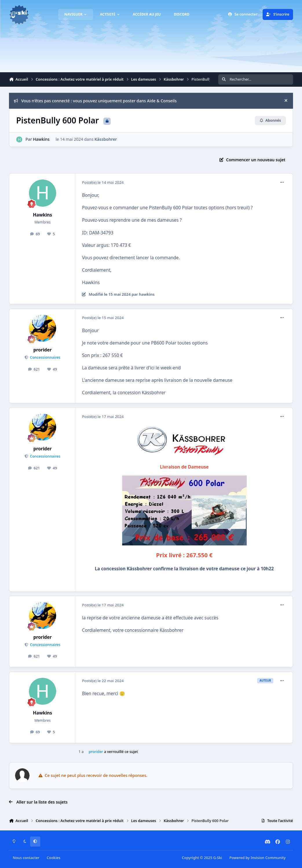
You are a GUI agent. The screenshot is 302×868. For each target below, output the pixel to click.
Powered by (257, 858)
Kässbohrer (106, 139)
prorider (42, 350)
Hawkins (41, 139)
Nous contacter (26, 858)
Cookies (53, 858)
